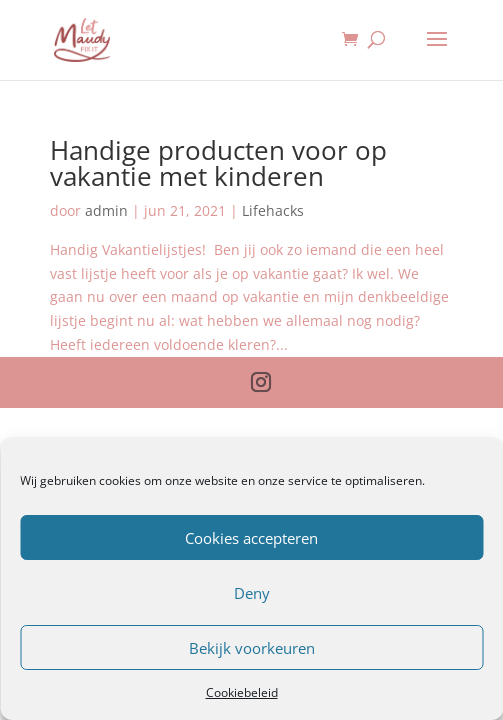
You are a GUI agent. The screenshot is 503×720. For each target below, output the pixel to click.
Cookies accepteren (251, 538)
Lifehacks (273, 210)
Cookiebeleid (242, 692)
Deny (252, 593)
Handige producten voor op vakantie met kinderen (218, 163)
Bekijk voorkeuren (252, 648)
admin (106, 210)
